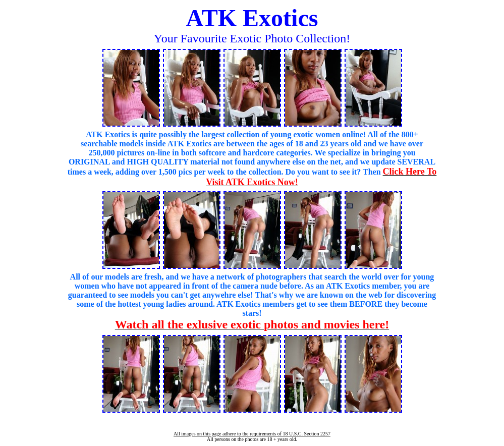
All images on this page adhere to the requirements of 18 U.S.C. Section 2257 (252, 434)
